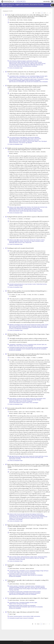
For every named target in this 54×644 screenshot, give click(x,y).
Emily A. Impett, (13, 528)
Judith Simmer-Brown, (14, 74)
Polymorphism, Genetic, (14, 401)
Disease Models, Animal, (41, 399)
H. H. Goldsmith (13, 296)
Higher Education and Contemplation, (17, 82)
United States (32, 572)
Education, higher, (44, 76)
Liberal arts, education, (35, 587)
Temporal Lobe (28, 242)
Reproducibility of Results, (14, 211)
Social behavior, (12, 519)
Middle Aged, (33, 65)
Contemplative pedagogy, (35, 76)
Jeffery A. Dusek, (21, 89)
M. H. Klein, (35, 295)
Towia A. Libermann (41, 91)
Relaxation (30, 143)
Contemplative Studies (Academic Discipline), (32, 592)
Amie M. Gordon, (13, 530)
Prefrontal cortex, (39, 65)
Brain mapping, (26, 399)
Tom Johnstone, (13, 20)
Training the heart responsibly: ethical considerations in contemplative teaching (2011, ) (28, 581)
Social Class (18, 459)
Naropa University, (23, 589)
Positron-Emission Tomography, (26, 401)
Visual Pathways (19, 519)
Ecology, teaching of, (44, 571)
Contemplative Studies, (14, 76)
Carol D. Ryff (30, 413)
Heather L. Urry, (40, 412)
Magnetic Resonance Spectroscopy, (16, 210)
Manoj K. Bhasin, (13, 89)
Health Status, (41, 456)
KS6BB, (32, 616)
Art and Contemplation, (27, 349)
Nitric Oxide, (36, 140)
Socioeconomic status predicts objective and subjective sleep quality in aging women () (28, 409)
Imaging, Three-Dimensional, (15, 518)
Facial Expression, (28, 241)
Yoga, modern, (33, 77)
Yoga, (29, 77)
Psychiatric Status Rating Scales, (16, 66)
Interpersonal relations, (43, 557)
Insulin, (21, 140)
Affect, (18, 240)
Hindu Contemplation (43, 82)
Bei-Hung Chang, (29, 89)
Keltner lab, (11, 558)
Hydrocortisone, (12, 326)
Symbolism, (12, 285)
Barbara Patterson (30, 569)
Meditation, (25, 140)
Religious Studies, (31, 589)
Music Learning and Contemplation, (41, 348)
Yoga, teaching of (40, 77)
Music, (15, 346)
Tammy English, (29, 528)
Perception (20, 285)
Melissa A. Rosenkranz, (31, 412)
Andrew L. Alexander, (41, 152)
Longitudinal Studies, (18, 558)
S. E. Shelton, (18, 358)
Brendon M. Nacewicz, (14, 152)
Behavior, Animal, (17, 399)
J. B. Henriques (27, 219)
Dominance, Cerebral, (40, 240)
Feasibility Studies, (13, 208)
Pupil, (24, 66)
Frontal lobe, (37, 241)
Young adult (34, 66)
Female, (36, 62)
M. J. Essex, (18, 295)
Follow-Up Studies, (13, 64)
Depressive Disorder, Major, (15, 62)
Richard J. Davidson (28, 20)
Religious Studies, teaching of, (15, 77)
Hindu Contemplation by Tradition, (16, 79)
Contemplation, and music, (21, 344)
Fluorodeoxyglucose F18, (18, 400)
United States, (25, 77)
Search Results (9, 6)
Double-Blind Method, (25, 62)
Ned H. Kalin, (20, 20)
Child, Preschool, (27, 325)
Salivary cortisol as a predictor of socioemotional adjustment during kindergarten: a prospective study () (27, 292)
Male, (29, 65)
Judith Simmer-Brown (30, 584)
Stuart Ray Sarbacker (30, 74)
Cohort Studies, (26, 240)
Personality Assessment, (16, 327)
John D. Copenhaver (30, 600)
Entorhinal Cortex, (44, 207)
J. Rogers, (28, 358)
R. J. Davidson (40, 358)
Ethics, (29, 587)
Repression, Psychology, (39, 558)
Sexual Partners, (12, 559)
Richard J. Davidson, (14, 413)
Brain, (22, 399)
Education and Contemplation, (33, 82)
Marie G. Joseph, (37, 89)
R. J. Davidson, (20, 219)
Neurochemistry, (35, 210)
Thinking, (16, 285)
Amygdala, (22, 207)
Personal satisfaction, (30, 558)
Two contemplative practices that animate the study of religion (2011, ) (28, 598)
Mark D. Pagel (13, 614)
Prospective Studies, (30, 141)
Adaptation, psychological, (15, 325)
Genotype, (25, 400)
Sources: (4, 6)
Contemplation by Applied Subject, (30, 79)
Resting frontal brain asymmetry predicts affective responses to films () (28, 217)
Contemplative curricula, (24, 76)
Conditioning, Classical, (14, 515)
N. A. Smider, (12, 295)
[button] (52, 1)
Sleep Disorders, (12, 459)
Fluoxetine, (40, 62)
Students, (18, 559)
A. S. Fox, (24, 358)
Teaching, (11, 590)
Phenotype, (39, 400)
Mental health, (12, 457)
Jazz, (46, 344)
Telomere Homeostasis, (14, 143)
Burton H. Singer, (22, 413)
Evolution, (11, 616)
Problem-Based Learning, (42, 284)
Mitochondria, (31, 140)
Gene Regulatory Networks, (15, 139)
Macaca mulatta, (31, 400)
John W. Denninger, (13, 91)
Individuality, (34, 326)
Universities (23, 559)
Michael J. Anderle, (32, 152)
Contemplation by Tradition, (43, 79)
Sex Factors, (12, 329)
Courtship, (14, 557)
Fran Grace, (22, 74)
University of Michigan (28, 346)
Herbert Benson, (32, 91)
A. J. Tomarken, (13, 219)
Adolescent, (12, 207)
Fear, (18, 517)
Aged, (10, 456)
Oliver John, (36, 528)
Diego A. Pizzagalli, (14, 469)
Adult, (11, 61)
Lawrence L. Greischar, (24, 469)
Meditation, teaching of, (14, 589)
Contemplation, (12, 344)
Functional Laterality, (21, 64)
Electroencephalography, (14, 241)
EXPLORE (47, 2)
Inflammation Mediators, (14, 140)
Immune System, (38, 139)
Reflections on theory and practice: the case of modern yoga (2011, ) (27, 72)
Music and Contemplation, (28, 348)
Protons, (41, 210)
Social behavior (25, 329)
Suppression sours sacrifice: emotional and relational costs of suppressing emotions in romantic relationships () (28, 526)
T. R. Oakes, (33, 358)
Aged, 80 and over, (16, 456)
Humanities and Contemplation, (15, 80)
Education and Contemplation (15, 350)
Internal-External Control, (42, 326)
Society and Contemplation (28, 618)
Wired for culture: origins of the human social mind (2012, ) (23, 612)
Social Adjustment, (18, 329)
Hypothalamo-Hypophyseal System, (23, 326)
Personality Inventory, (25, 457)
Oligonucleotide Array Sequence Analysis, (18, 141)
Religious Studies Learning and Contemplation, (31, 80)
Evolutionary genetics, (18, 616)
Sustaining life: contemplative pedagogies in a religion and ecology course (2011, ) (28, 566)
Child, (33, 207)
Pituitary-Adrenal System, (27, 327)
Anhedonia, (14, 61)
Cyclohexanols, (29, 61)
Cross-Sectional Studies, (14, 137)
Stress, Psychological (34, 402)
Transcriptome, (22, 143)
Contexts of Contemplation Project (16, 68)
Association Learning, (14, 284)
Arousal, (21, 240)
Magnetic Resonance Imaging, (22, 65)
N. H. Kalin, (24, 295)
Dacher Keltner (20, 530)
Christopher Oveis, (43, 528)
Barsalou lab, (21, 284)
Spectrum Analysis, (33, 211)
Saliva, (42, 327)
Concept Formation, (28, 284)
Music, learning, (20, 346)
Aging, (18, 207)
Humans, (28, 64)
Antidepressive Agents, (22, 61)
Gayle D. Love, (22, 412)
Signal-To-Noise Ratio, (25, 211)
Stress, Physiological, (43, 141)
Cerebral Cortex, (40, 514)
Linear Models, (12, 65)
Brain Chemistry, (28, 207)
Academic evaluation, (14, 586)
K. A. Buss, (29, 295)
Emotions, (32, 62)
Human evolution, (27, 616)
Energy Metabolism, (23, 137)
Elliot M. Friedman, (14, 412)
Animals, (11, 399)
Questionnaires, (28, 66)
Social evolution (37, 616)
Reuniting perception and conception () (20, 248)
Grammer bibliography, (25, 139)
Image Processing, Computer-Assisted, (38, 64)
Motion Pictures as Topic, (20, 242)
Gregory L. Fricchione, (23, 91)
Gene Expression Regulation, (34, 137)
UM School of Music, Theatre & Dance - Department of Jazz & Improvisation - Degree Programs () (28, 335)
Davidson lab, (36, 61)
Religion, (36, 141)
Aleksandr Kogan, (21, 528)
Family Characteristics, (26, 557)
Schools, (45, 327)
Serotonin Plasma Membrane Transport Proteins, (19, 402)
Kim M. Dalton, (23, 152)
